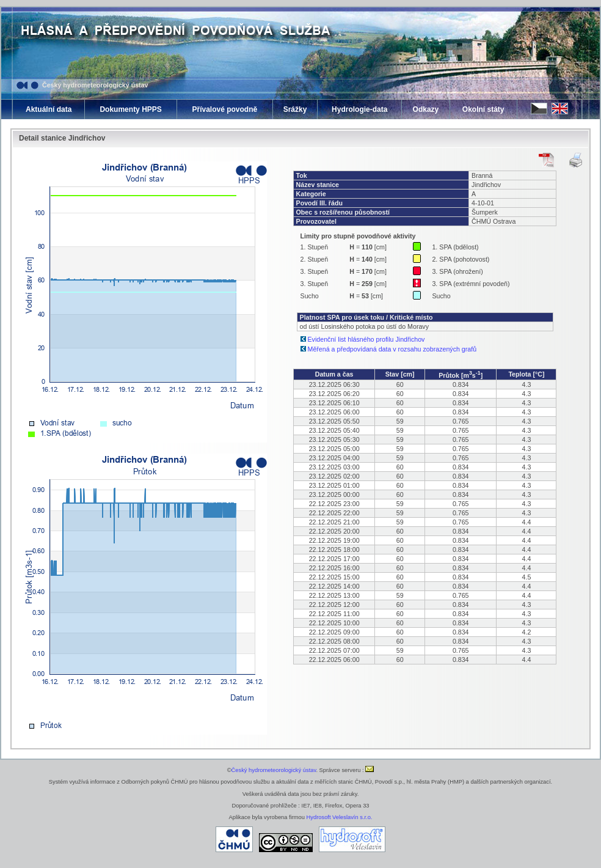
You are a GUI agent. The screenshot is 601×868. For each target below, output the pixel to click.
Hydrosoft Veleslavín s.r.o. (340, 817)
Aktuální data (49, 109)
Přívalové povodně (224, 109)
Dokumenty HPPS (130, 109)
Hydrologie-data (359, 109)
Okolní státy (483, 109)
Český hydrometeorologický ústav (95, 85)
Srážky (295, 109)
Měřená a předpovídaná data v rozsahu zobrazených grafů (392, 349)
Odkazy (426, 109)
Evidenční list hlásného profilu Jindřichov (366, 339)
